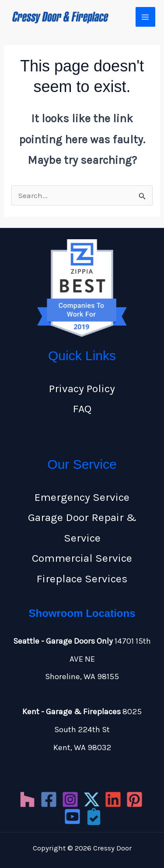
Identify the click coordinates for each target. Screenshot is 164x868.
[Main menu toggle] (146, 17)
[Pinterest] (134, 799)
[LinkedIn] (113, 799)
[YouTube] (72, 817)
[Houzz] (27, 799)
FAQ (82, 409)
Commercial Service (82, 558)
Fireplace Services (82, 579)
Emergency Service (82, 497)
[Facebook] (49, 799)
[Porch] (94, 817)
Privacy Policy (82, 388)
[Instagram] (70, 799)
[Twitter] (92, 799)
